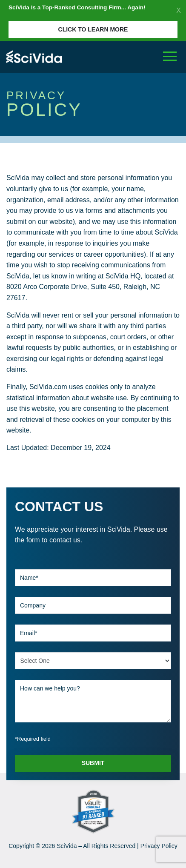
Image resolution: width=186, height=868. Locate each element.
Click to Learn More (93, 29)
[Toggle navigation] (170, 56)
